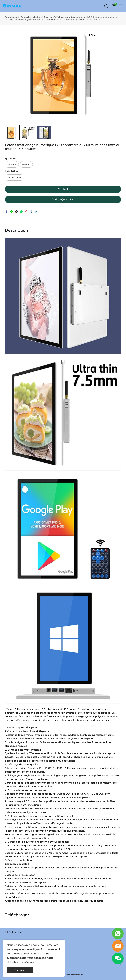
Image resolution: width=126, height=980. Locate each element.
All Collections (14, 933)
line (11, 212)
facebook (7, 212)
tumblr (31, 212)
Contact (63, 189)
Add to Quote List (63, 199)
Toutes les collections (32, 17)
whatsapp (21, 212)
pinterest (26, 212)
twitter (16, 212)
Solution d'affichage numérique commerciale (66, 17)
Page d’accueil (12, 17)
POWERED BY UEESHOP (68, 974)
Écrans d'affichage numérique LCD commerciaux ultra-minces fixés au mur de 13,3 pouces (56, 20)
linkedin (36, 212)
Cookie (35, 945)
